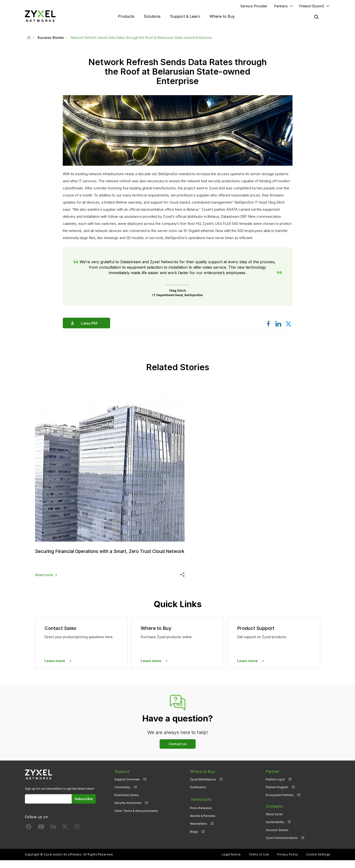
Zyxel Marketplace (203, 787)
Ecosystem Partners (280, 803)
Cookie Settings (318, 862)
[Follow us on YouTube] (41, 835)
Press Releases (201, 814)
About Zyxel (274, 822)
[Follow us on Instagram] (77, 835)
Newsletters (198, 830)
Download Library (127, 803)
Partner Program (277, 795)
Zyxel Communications (282, 846)
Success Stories (277, 838)
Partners (281, 6)
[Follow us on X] (65, 835)
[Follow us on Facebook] (29, 835)
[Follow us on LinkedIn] (53, 835)
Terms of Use (259, 862)
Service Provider (254, 6)
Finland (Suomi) (312, 6)
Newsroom (200, 806)
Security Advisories (128, 811)
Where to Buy (222, 17)
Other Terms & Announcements (136, 818)
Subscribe (84, 807)
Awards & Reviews (203, 822)
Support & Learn (185, 17)
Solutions (152, 17)
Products (126, 17)
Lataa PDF (91, 324)
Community (122, 795)
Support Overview (127, 787)
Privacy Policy (288, 862)
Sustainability (275, 830)
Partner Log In (275, 787)
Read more (44, 583)
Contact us (178, 752)
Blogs (194, 838)
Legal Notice (231, 862)
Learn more (55, 669)
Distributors (198, 795)
